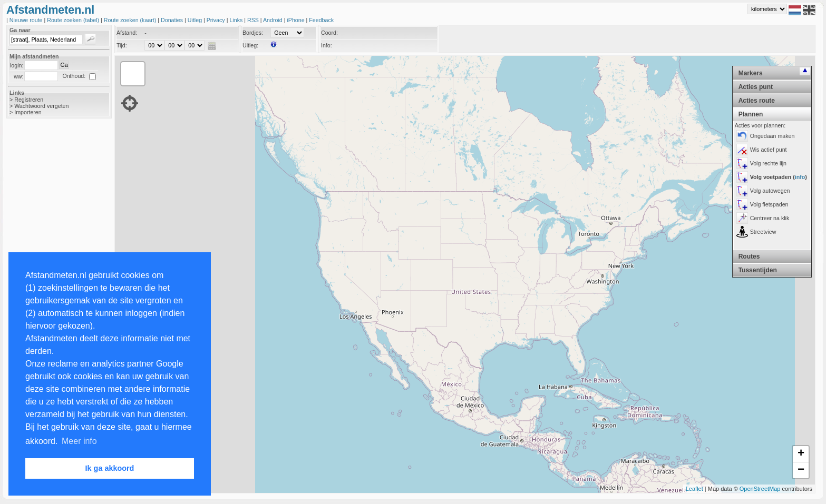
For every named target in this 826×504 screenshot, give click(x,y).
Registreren (29, 100)
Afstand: (127, 33)
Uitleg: (250, 45)
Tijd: (122, 45)
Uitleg (196, 20)
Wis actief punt (769, 150)
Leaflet (694, 489)
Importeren (28, 112)
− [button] (801, 470)
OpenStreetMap (760, 489)
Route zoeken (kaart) (131, 20)
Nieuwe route (27, 20)
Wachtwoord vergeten (41, 106)
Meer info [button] (79, 441)
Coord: (329, 33)
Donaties (173, 20)
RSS (254, 20)
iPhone (296, 20)
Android (274, 20)
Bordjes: (253, 33)
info (800, 177)
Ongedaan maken (772, 136)
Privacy (217, 20)
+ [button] (801, 454)
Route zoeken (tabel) (74, 20)
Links (237, 20)
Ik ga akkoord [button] (110, 468)
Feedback (321, 20)
